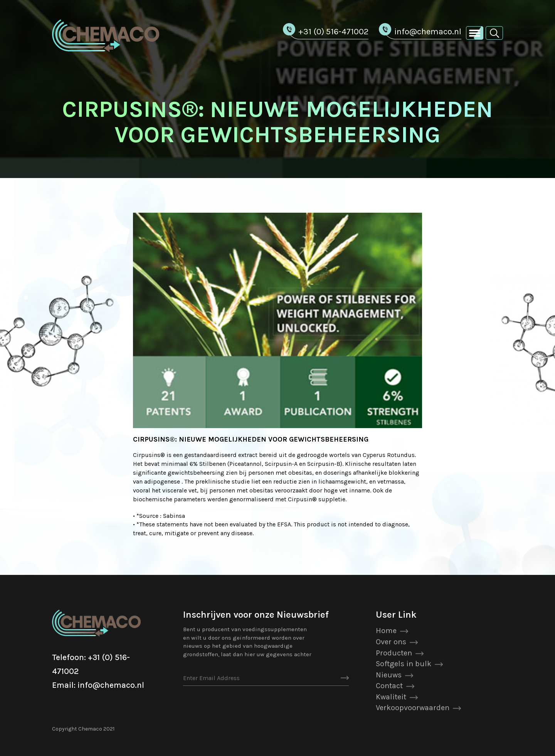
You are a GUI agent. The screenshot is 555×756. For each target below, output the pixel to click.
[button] (494, 33)
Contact (389, 686)
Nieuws (389, 675)
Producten (394, 653)
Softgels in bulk (404, 664)
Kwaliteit (391, 697)
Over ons (391, 642)
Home (386, 631)
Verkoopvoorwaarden (413, 708)
